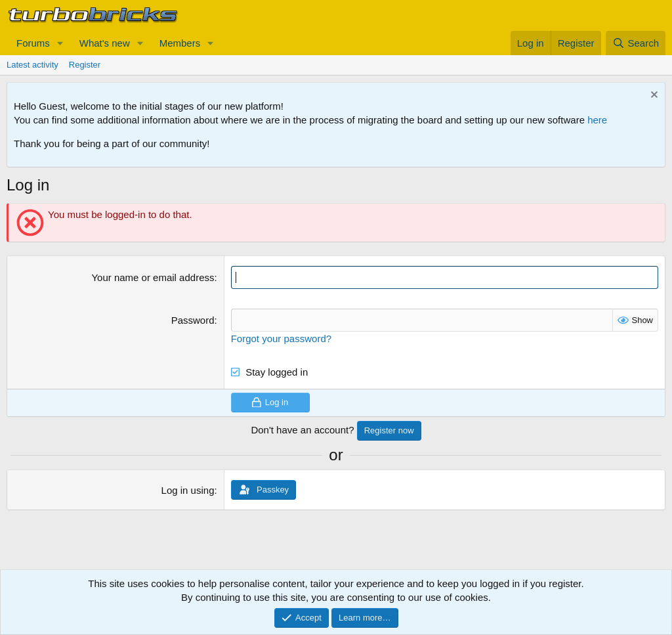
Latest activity (32, 65)
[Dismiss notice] (653, 96)
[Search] (636, 43)
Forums (33, 43)
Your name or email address (153, 277)
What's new (105, 43)
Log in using (188, 490)
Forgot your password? (281, 339)
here (597, 120)
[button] (60, 43)
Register (85, 65)
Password (193, 320)
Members (180, 43)
